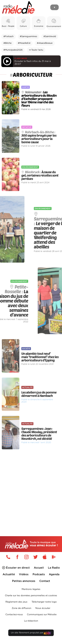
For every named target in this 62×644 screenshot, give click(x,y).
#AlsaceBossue (45, 43)
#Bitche (8, 43)
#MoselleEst (24, 43)
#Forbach (9, 37)
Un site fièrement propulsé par (31, 633)
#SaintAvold (50, 37)
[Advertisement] (31, 486)
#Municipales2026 (13, 50)
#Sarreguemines (28, 37)
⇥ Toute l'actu (36, 50)
